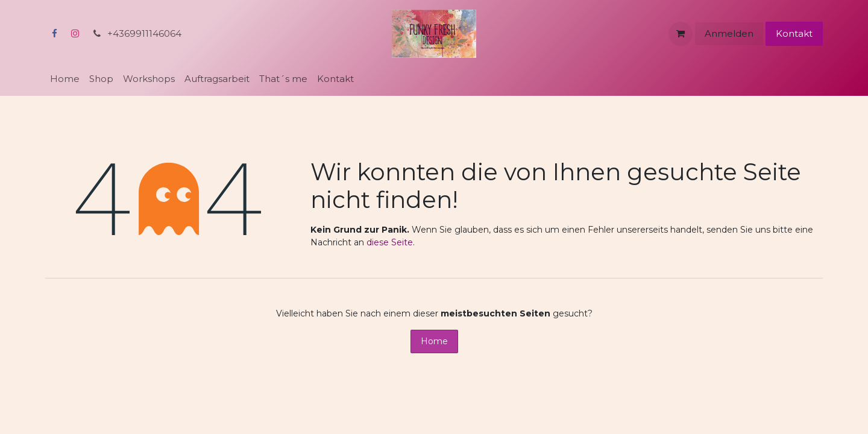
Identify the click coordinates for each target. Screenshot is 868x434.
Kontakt (794, 33)
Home (434, 341)
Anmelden (729, 33)
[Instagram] (75, 34)
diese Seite (390, 242)
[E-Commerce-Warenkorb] (681, 34)
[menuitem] (65, 79)
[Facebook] (54, 34)
